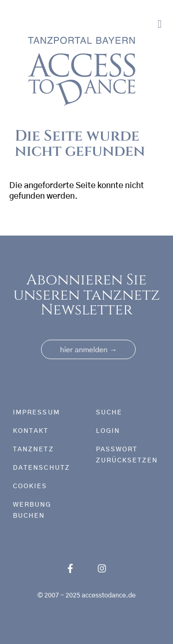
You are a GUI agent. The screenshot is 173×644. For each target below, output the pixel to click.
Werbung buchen (32, 510)
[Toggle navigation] (160, 24)
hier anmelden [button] (88, 350)
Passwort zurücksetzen (127, 455)
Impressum (36, 413)
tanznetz (33, 449)
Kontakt (31, 431)
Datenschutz (42, 468)
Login (108, 431)
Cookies (30, 486)
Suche (109, 413)
